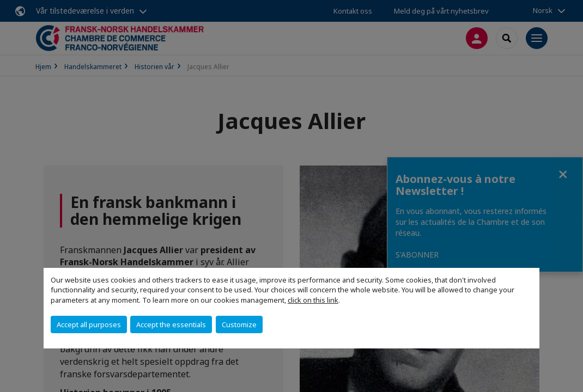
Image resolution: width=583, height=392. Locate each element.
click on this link (313, 300)
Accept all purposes (89, 324)
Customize (239, 324)
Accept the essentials (171, 324)
